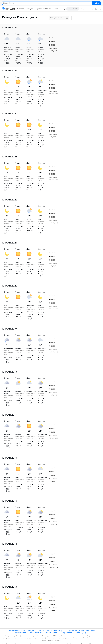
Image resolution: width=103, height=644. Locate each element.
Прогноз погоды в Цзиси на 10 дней (28, 633)
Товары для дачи (82, 633)
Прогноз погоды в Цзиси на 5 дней (51, 631)
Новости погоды (52, 633)
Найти (96, 3)
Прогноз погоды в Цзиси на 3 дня (21, 631)
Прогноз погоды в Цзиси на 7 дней (81, 631)
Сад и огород (67, 633)
